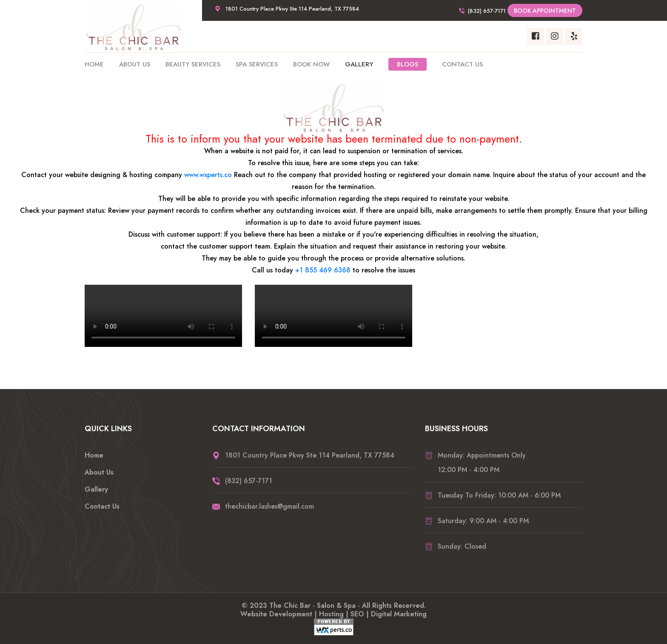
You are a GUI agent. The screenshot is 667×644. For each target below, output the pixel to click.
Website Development (276, 614)
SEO (357, 614)
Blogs (408, 64)
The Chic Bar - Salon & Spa (312, 605)
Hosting (331, 614)
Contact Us (462, 64)
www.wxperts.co (208, 175)
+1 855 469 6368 (323, 270)
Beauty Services (193, 64)
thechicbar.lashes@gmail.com (269, 506)
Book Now (311, 64)
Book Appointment (545, 11)
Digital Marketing (399, 614)
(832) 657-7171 (487, 11)
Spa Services (257, 64)
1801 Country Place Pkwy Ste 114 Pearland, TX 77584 (292, 9)
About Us (135, 64)
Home (94, 64)
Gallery (359, 64)
